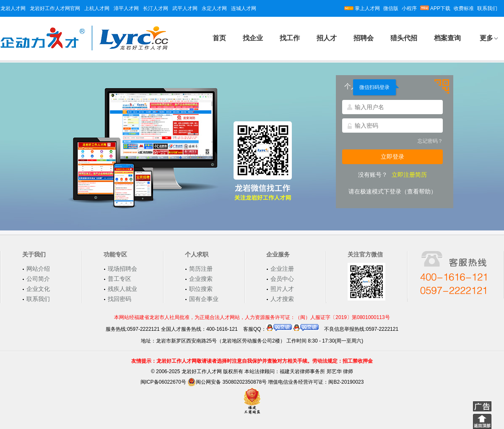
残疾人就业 (122, 289)
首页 (219, 38)
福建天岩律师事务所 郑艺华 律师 (316, 371)
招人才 (327, 38)
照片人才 (282, 289)
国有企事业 (204, 299)
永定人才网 (214, 8)
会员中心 (282, 279)
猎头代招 (404, 38)
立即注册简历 (409, 175)
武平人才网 (185, 8)
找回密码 (120, 299)
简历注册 (201, 269)
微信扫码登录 (374, 87)
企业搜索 (201, 279)
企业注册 (282, 269)
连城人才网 (244, 8)
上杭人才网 (97, 8)
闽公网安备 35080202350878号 (227, 382)
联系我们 (487, 8)
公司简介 (38, 279)
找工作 (290, 38)
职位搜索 (201, 289)
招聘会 (364, 38)
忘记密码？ (430, 141)
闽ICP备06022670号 (163, 382)
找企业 (253, 38)
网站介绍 (38, 269)
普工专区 (120, 279)
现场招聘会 (122, 269)
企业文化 (38, 289)
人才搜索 (282, 299)
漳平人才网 (126, 8)
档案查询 (447, 38)
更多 (486, 38)
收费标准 (464, 8)
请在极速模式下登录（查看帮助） (392, 191)
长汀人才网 (156, 8)
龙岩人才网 (13, 8)
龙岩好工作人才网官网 (55, 8)
